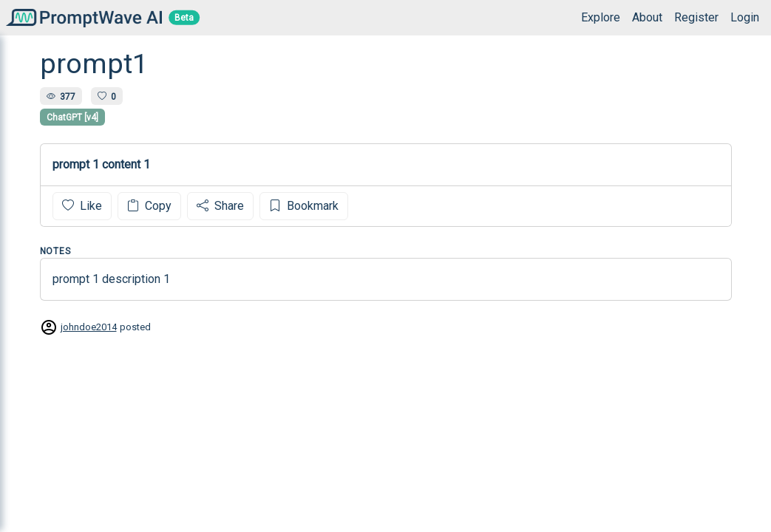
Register (696, 17)
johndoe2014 (89, 327)
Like (82, 206)
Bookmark (304, 206)
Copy (149, 206)
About (647, 17)
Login (745, 17)
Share (220, 206)
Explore (601, 17)
